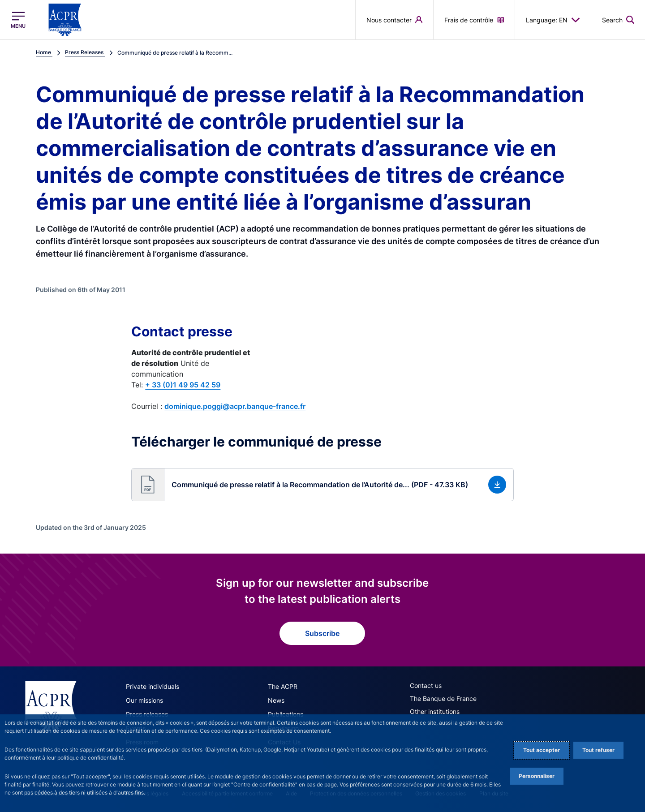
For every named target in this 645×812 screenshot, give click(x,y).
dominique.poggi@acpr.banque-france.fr (235, 406)
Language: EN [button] (553, 20)
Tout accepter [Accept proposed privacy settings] (542, 750)
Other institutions (435, 711)
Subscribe (322, 633)
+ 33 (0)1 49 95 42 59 (183, 385)
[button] (322, 485)
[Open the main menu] (18, 20)
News (276, 700)
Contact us (426, 685)
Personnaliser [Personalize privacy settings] (537, 776)
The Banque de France (443, 698)
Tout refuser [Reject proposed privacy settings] (598, 750)
